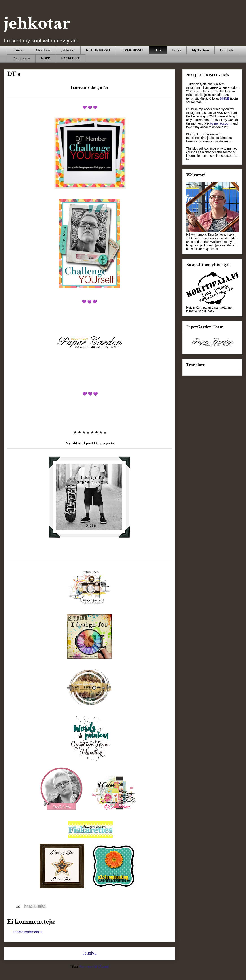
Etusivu (18, 50)
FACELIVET (71, 58)
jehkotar (37, 23)
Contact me (21, 58)
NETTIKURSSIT (98, 50)
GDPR (46, 58)
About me (43, 50)
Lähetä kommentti (27, 932)
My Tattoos (200, 50)
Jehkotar (68, 50)
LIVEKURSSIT (132, 50)
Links (177, 50)
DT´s (158, 50)
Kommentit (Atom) (94, 967)
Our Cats (227, 50)
